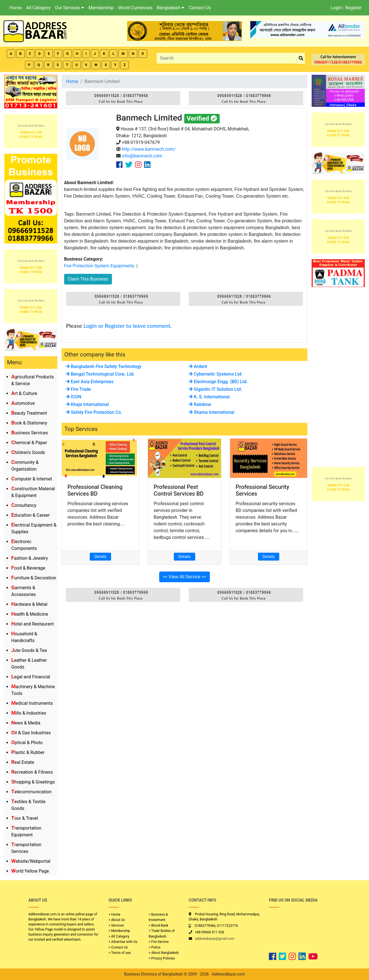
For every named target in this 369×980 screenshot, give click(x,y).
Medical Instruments (32, 703)
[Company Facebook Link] (119, 165)
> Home (114, 914)
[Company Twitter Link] (129, 165)
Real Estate (23, 762)
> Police (155, 947)
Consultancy (24, 505)
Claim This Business (88, 279)
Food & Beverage (28, 568)
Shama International (211, 412)
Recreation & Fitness (32, 772)
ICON (74, 397)
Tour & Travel (25, 818)
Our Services (69, 8)
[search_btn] (301, 58)
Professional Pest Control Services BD (179, 490)
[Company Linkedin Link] (147, 165)
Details (101, 557)
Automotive (23, 403)
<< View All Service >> (184, 577)
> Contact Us (118, 947)
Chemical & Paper (29, 443)
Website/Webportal (31, 861)
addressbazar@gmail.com (215, 939)
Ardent (198, 366)
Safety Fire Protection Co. (94, 412)
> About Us (117, 920)
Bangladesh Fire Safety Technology (104, 366)
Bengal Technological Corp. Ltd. (100, 374)
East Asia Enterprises (90, 382)
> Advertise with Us (123, 942)
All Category (38, 8)
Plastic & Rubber (28, 752)
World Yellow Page (30, 871)
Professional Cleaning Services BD (95, 490)
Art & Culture (24, 393)
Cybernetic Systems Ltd (215, 374)
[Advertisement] (338, 377)
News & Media (26, 723)
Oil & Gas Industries (31, 733)
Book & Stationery (29, 423)
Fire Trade (78, 389)
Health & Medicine (30, 614)
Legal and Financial (31, 677)
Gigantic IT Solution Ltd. (215, 389)
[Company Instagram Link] (138, 165)
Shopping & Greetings (33, 782)
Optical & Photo (27, 743)
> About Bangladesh (164, 953)
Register (353, 8)
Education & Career (31, 515)
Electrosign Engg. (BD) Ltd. (218, 382)
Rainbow (200, 404)
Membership (101, 8)
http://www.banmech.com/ (148, 149)
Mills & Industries (29, 713)
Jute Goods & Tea (29, 650)
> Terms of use (120, 953)
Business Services (30, 433)
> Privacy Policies (162, 958)
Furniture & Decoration (34, 578)
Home (16, 8)
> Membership (119, 931)
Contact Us (200, 8)
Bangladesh (171, 8)
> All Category (119, 936)
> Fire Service (159, 942)
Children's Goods (28, 452)
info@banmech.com (141, 156)
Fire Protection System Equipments (99, 266)
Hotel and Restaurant (32, 624)
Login (336, 8)
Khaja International (87, 404)
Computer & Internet (32, 479)
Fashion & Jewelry (30, 558)
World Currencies (135, 8)
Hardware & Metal (29, 604)
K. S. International (209, 397)
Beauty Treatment (29, 413)
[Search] (227, 58)
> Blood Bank (159, 925)
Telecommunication (31, 792)
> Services (116, 925)
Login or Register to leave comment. (127, 326)
